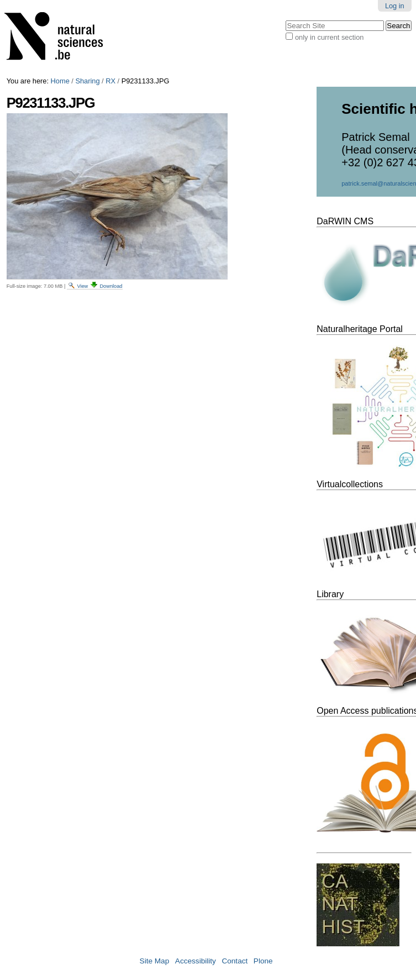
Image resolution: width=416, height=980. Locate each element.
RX (110, 81)
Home (60, 81)
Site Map (155, 961)
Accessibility (196, 961)
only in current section (329, 37)
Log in (395, 6)
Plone (263, 961)
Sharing (87, 81)
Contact (235, 961)
